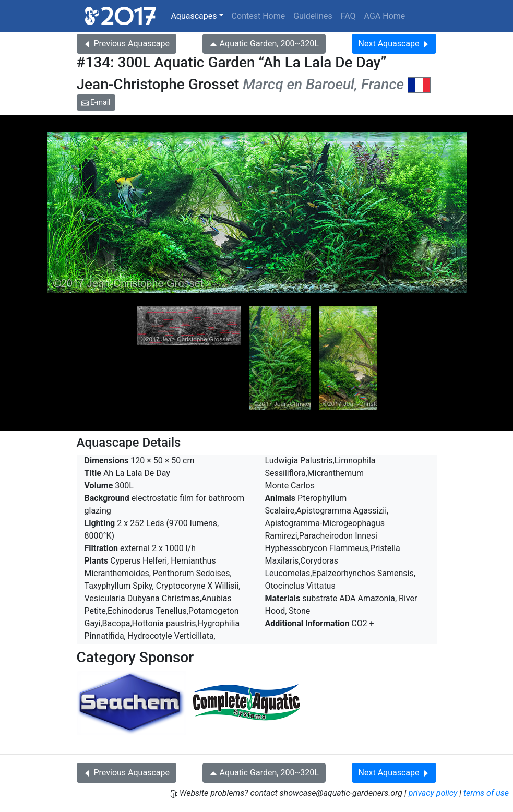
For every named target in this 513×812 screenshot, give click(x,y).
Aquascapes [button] (194, 16)
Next (394, 44)
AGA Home (385, 16)
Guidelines (313, 16)
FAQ (348, 16)
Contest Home (259, 16)
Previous (127, 44)
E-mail (96, 102)
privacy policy (433, 793)
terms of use (486, 793)
